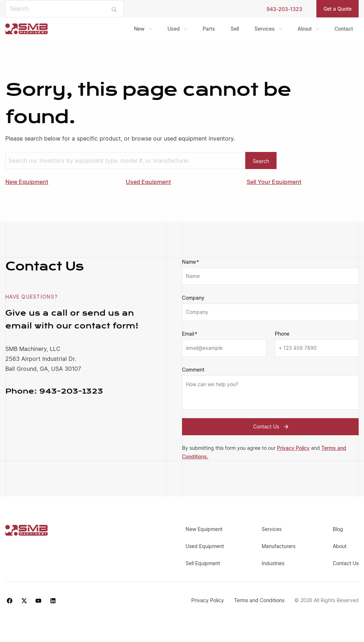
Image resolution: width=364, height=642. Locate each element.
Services (265, 29)
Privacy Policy (293, 448)
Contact (344, 29)
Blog (338, 529)
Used (174, 29)
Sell (235, 29)
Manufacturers (279, 546)
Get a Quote (338, 9)
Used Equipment (148, 182)
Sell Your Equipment (274, 182)
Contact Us (272, 427)
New (139, 29)
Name (190, 262)
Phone (282, 334)
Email (189, 334)
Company (193, 298)
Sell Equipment (203, 563)
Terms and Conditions (258, 600)
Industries (273, 563)
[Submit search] (114, 9)
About (305, 29)
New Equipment (27, 182)
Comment (193, 370)
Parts (209, 29)
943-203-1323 (284, 9)
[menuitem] (143, 29)
